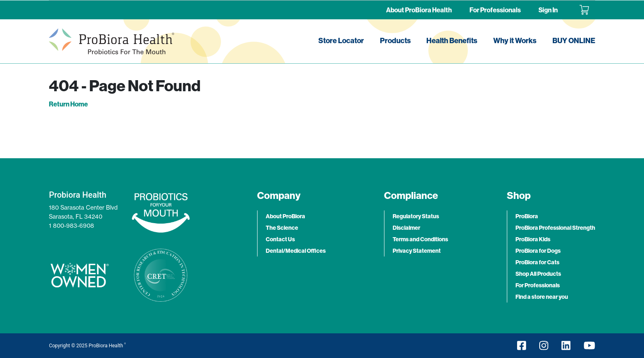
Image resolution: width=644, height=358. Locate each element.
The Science (282, 228)
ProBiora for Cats (537, 262)
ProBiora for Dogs (538, 251)
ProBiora (527, 216)
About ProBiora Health (419, 10)
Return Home (68, 104)
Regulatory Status (416, 216)
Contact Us (280, 239)
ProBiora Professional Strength (555, 228)
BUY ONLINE (574, 40)
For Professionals (495, 10)
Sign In (548, 10)
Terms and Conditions (420, 239)
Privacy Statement (417, 251)
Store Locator (341, 40)
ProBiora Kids (533, 239)
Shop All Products (538, 274)
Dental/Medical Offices (296, 251)
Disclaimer (406, 228)
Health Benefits (452, 40)
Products (395, 40)
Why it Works (515, 40)
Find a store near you (542, 297)
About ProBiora (285, 216)
